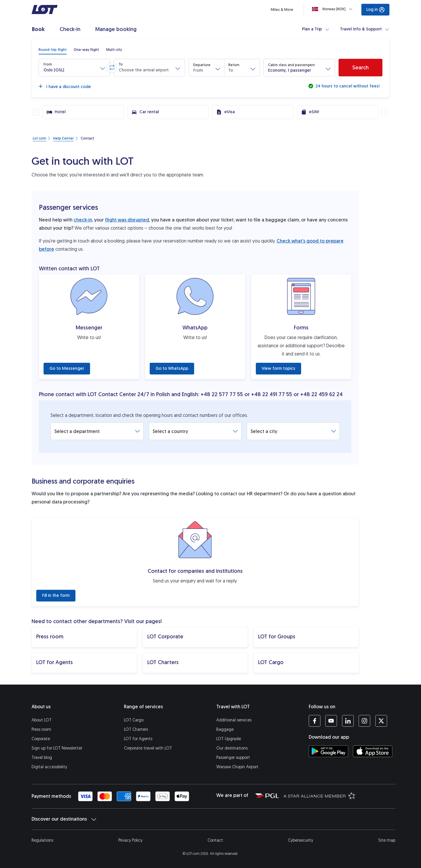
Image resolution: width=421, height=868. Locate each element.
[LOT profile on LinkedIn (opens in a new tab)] (348, 721)
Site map (387, 840)
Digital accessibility (49, 767)
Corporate (41, 739)
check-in (83, 220)
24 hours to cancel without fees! (347, 86)
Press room (41, 729)
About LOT (42, 720)
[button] (74, 68)
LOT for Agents (138, 739)
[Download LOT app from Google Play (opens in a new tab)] (328, 751)
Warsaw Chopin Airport (237, 767)
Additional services (234, 720)
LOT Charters (136, 729)
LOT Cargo (134, 720)
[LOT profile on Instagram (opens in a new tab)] (364, 721)
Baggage (225, 729)
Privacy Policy (130, 840)
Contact (215, 840)
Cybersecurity (301, 840)
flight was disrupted (127, 220)
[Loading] (333, 9)
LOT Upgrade (229, 739)
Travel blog (42, 758)
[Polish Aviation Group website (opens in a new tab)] (267, 795)
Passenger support (233, 758)
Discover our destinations (64, 819)
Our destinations (232, 748)
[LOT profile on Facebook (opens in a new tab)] (315, 721)
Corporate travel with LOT (148, 748)
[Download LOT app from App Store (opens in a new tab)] (373, 751)
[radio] (53, 50)
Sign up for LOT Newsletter (57, 748)
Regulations (42, 840)
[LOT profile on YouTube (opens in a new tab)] (331, 721)
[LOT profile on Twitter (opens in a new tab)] (381, 721)
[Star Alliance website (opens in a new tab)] (320, 795)
